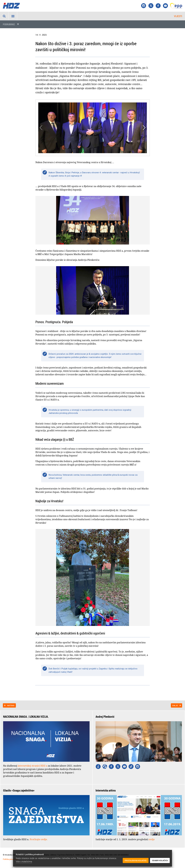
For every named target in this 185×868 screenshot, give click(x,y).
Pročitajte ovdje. (39, 839)
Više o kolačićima (24, 861)
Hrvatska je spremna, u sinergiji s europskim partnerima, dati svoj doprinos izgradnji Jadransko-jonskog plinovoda (90, 411)
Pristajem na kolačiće (136, 861)
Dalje (175, 705)
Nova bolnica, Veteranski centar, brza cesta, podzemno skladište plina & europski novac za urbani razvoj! (93, 476)
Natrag (11, 705)
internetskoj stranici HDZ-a (32, 766)
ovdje (152, 839)
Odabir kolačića (160, 861)
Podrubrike (9, 24)
